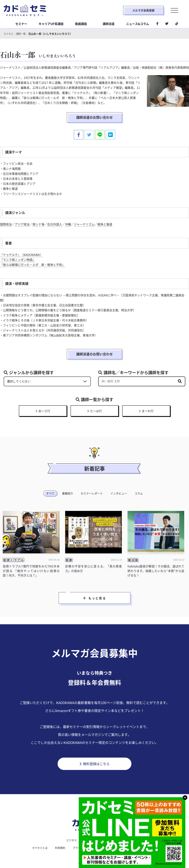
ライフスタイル (93, 840)
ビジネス (72, 840)
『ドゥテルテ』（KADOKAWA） (21, 254)
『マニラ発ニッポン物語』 (18, 259)
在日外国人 (55, 224)
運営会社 (111, 848)
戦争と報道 (105, 224)
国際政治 (6, 224)
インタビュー (119, 493)
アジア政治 (22, 224)
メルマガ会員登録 (141, 10)
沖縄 (68, 224)
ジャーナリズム (84, 224)
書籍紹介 (68, 493)
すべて (50, 493)
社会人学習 (116, 840)
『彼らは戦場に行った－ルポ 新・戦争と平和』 (32, 264)
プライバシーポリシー (86, 848)
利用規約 (60, 848)
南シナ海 (38, 224)
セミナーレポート (92, 493)
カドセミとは (40, 848)
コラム (139, 493)
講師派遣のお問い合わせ (94, 117)
